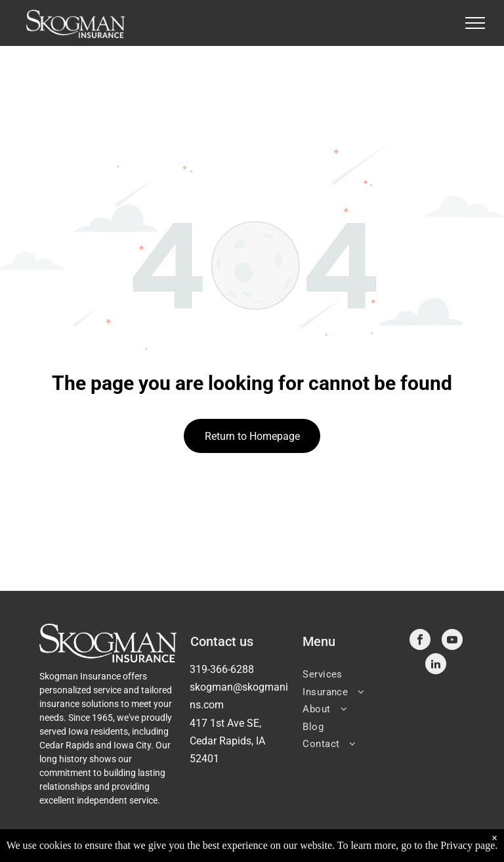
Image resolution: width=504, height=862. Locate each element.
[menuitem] (347, 673)
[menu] (475, 23)
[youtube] (452, 641)
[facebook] (420, 641)
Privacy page (468, 845)
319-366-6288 (222, 669)
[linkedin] (436, 665)
